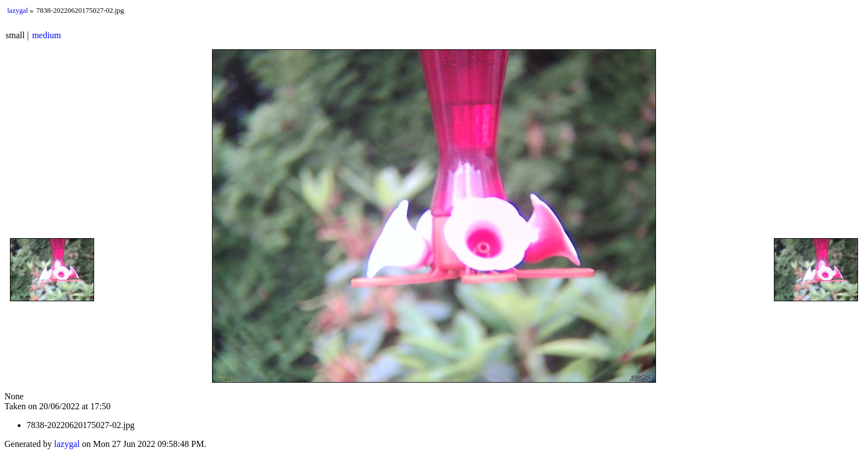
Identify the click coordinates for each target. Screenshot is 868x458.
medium (46, 35)
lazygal (18, 10)
